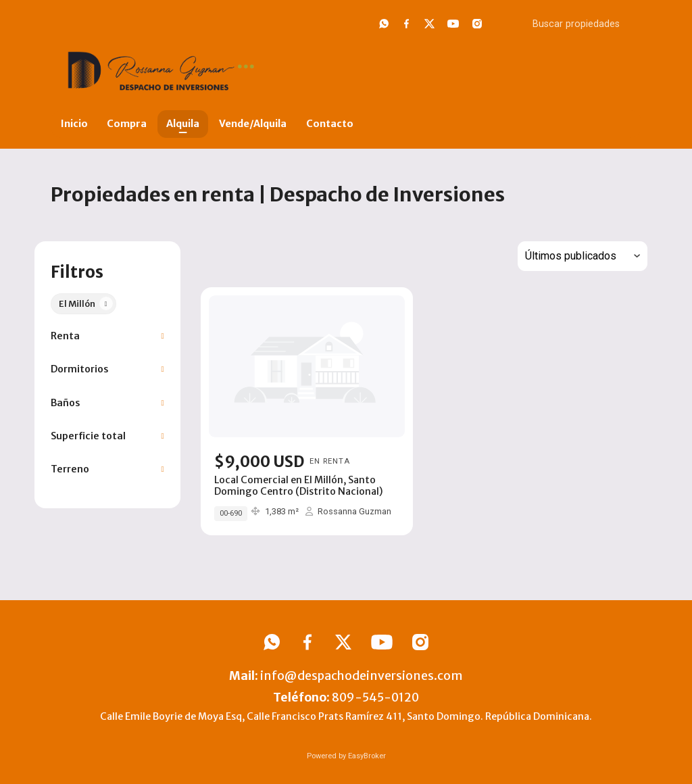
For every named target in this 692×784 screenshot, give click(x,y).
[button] (107, 336)
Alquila (183, 124)
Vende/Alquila (253, 124)
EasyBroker (367, 756)
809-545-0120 (375, 697)
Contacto (330, 124)
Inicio (74, 124)
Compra (127, 124)
